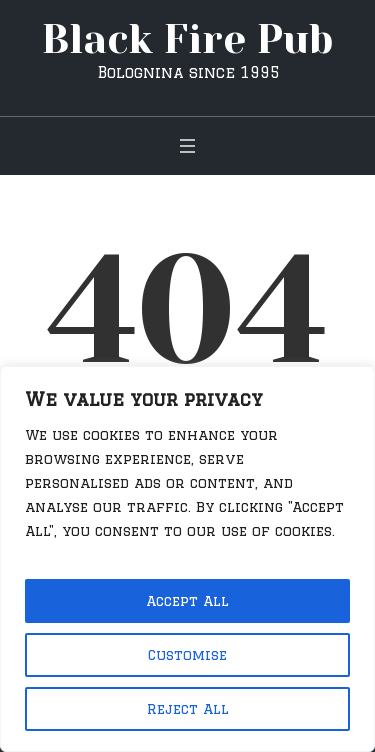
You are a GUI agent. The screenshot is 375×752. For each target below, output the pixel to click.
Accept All (187, 601)
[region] (187, 559)
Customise (187, 655)
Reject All (188, 709)
